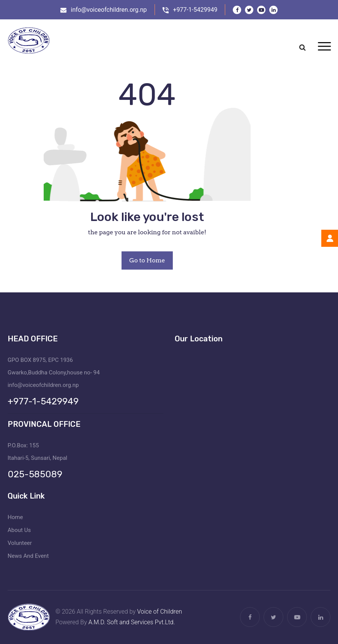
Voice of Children (160, 612)
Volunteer (20, 543)
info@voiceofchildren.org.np (109, 10)
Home (15, 517)
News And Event (28, 556)
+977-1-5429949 (195, 10)
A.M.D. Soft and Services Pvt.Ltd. (132, 622)
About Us (19, 530)
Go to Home (147, 260)
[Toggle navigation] (324, 47)
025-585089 (35, 474)
